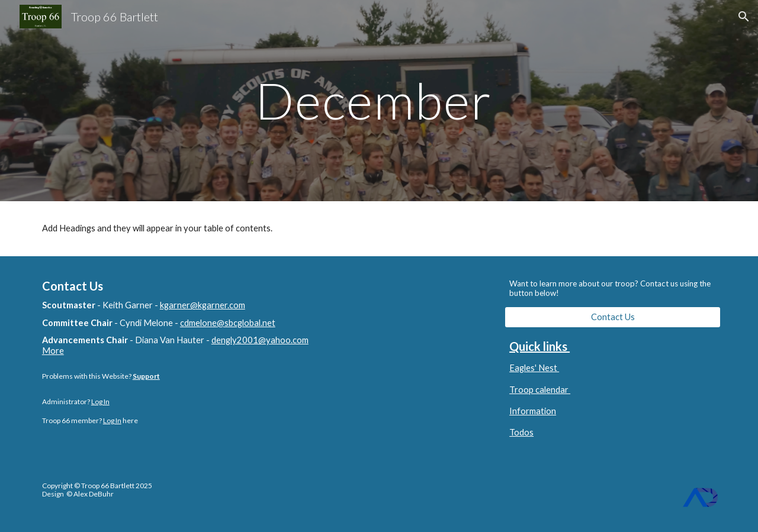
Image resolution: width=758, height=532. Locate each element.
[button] (744, 17)
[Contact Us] (613, 317)
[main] (379, 100)
